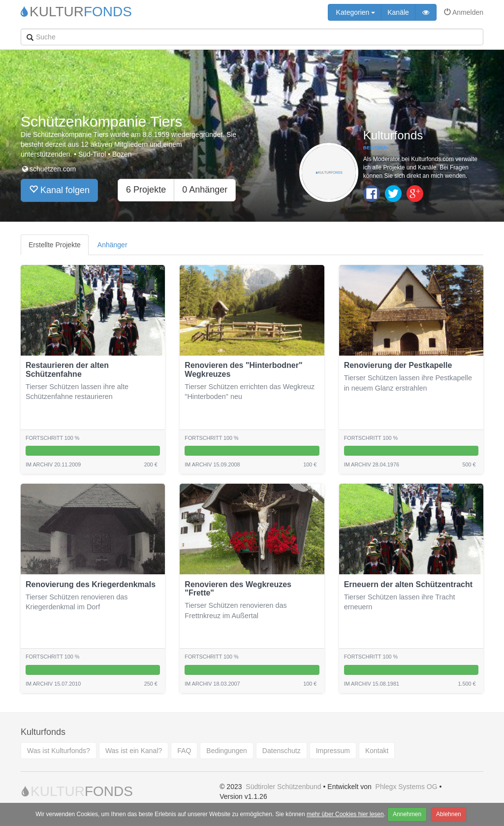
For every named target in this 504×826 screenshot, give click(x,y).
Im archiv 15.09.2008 (212, 464)
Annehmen (407, 814)
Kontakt (377, 751)
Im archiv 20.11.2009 (53, 464)
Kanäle (398, 12)
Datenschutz (282, 751)
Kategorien (355, 12)
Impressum (333, 751)
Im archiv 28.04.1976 (372, 464)
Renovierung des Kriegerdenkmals (91, 584)
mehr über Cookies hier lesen (345, 814)
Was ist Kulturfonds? (59, 751)
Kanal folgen (59, 190)
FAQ (184, 751)
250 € (151, 684)
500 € (469, 464)
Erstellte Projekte (55, 245)
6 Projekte (146, 190)
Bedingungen (227, 751)
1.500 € (467, 684)
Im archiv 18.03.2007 (212, 684)
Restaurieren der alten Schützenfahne (67, 370)
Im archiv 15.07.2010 (53, 684)
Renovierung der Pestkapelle (398, 365)
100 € (310, 464)
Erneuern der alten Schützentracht (408, 584)
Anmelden (464, 12)
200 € (151, 464)
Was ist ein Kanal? (134, 751)
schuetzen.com (48, 169)
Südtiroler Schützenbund (283, 787)
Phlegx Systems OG (407, 787)
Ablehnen (449, 814)
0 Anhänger (205, 190)
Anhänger (112, 245)
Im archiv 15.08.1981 (372, 684)
